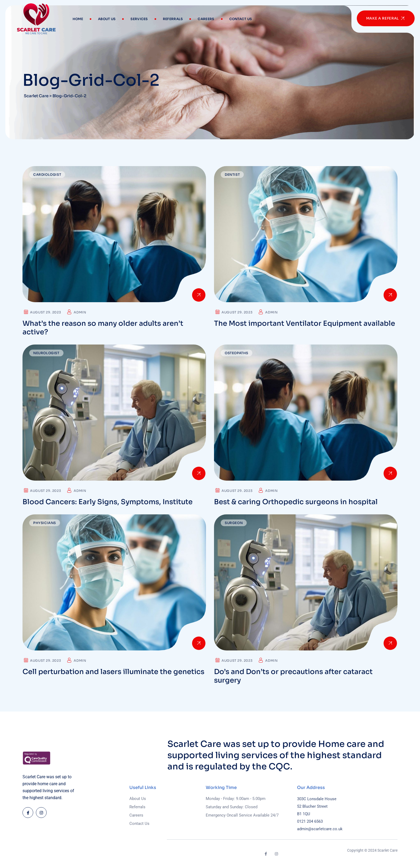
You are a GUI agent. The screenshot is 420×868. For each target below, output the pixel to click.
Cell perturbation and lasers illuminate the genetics (113, 672)
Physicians (45, 523)
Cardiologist (47, 175)
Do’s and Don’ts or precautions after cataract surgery (293, 676)
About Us (107, 19)
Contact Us (241, 19)
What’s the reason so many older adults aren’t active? (103, 328)
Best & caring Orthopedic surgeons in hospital (296, 502)
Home (78, 19)
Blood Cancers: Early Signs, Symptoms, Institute (108, 502)
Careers (206, 19)
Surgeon (234, 523)
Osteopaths (237, 353)
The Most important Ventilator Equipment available (305, 323)
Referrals (173, 19)
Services (139, 19)
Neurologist (46, 353)
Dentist (232, 175)
